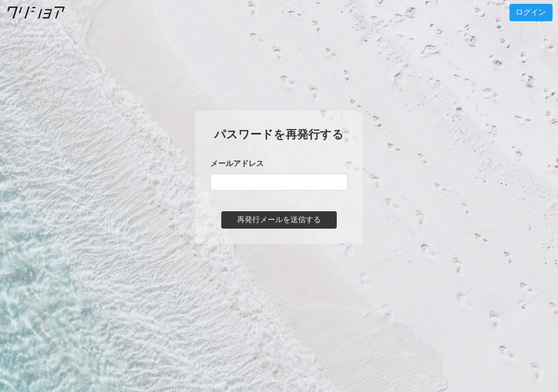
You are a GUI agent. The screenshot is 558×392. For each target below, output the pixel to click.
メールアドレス (237, 163)
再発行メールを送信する (279, 219)
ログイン (531, 12)
